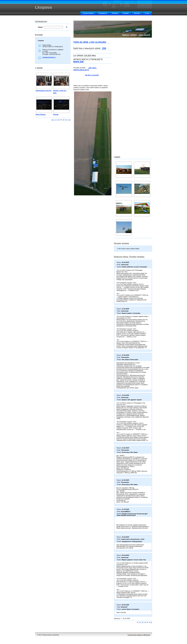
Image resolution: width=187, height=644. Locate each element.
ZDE (104, 48)
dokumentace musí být (44, 91)
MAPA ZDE (79, 62)
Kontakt (126, 13)
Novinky (137, 13)
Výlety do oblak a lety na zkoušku (90, 42)
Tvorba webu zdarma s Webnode (139, 635)
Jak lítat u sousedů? (92, 75)
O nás (147, 13)
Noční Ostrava (41, 114)
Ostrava (56, 114)
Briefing (115, 13)
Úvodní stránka (88, 13)
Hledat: (41, 27)
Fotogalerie (103, 13)
